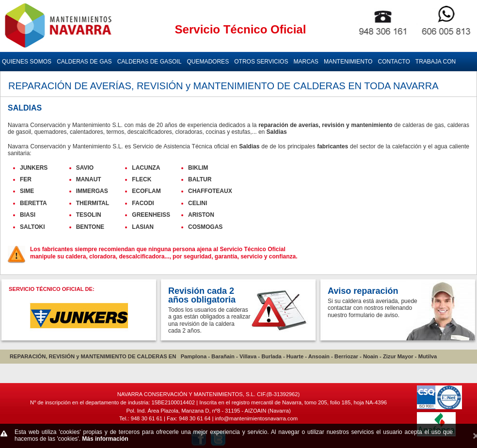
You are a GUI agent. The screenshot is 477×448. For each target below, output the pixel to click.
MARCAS (306, 62)
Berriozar (346, 356)
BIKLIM (198, 168)
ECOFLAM (146, 191)
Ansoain (319, 356)
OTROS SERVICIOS (261, 62)
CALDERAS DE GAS (84, 62)
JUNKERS (34, 168)
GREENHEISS (151, 215)
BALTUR (200, 179)
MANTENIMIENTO (348, 62)
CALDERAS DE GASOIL (150, 62)
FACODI (143, 203)
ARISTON (201, 215)
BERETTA (33, 203)
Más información (105, 439)
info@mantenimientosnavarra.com (256, 418)
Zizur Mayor (398, 356)
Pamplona (194, 356)
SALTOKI (32, 227)
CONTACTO (394, 62)
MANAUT (89, 179)
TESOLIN (89, 215)
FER (26, 179)
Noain (371, 356)
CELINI (198, 203)
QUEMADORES (208, 62)
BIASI (28, 215)
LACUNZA (146, 168)
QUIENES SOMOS (27, 62)
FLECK (142, 179)
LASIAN (143, 227)
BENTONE (90, 227)
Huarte (295, 356)
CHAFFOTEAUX (210, 191)
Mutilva (428, 356)
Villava (248, 356)
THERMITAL (93, 203)
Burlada (271, 356)
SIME (27, 191)
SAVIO (85, 168)
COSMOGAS (205, 227)
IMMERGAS (92, 191)
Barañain (223, 356)
